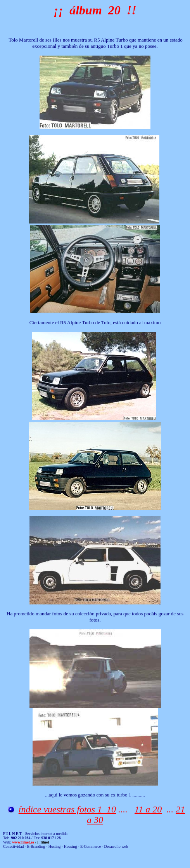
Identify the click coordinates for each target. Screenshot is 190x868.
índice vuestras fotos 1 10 (67, 809)
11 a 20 (148, 809)
